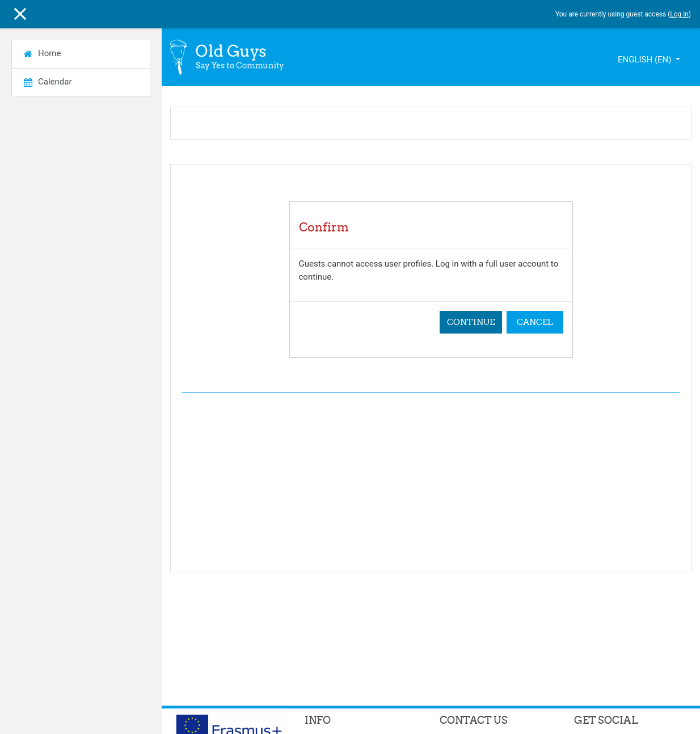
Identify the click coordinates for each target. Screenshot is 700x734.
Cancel (535, 322)
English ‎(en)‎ (646, 60)
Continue (471, 322)
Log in (679, 14)
